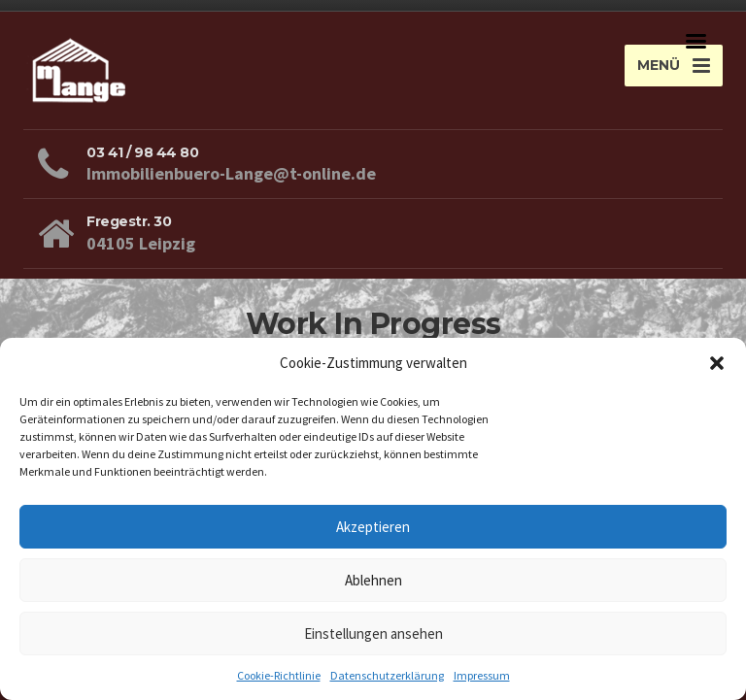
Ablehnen (373, 580)
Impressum (482, 675)
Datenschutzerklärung (387, 675)
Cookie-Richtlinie (279, 675)
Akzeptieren (373, 527)
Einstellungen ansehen (373, 633)
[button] (717, 363)
